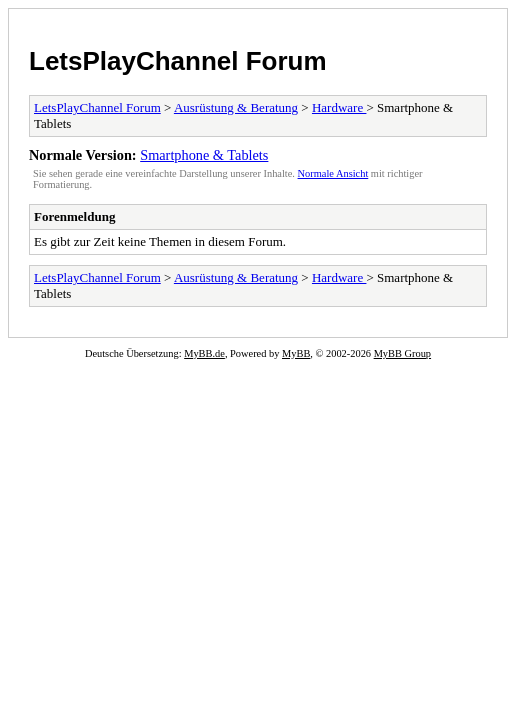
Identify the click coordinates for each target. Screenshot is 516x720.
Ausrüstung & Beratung (236, 107)
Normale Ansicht (333, 173)
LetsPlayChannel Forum (178, 61)
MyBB (296, 353)
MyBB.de (204, 353)
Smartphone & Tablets (204, 155)
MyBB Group (402, 353)
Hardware (339, 107)
